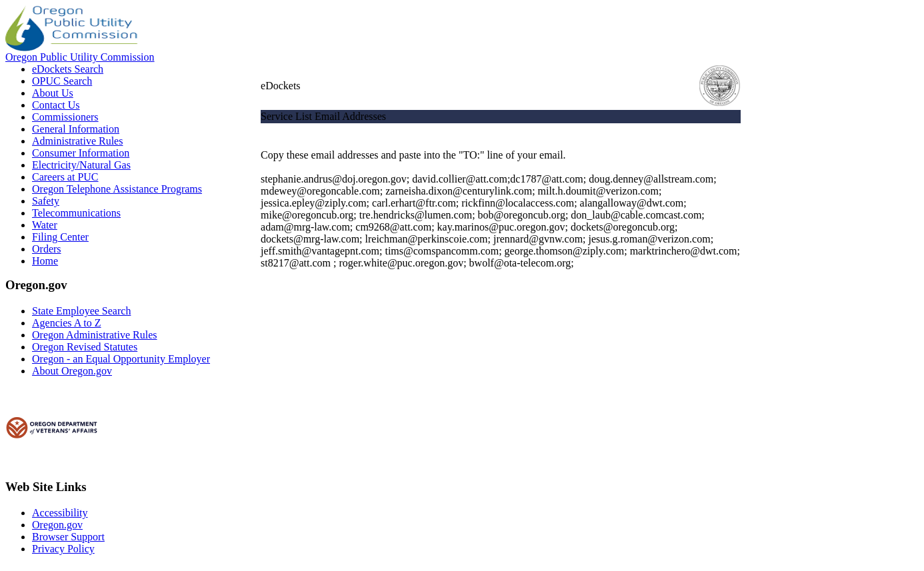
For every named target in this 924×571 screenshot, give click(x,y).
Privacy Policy (63, 549)
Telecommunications (76, 213)
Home (45, 261)
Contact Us (56, 105)
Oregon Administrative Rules (95, 335)
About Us (53, 93)
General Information (76, 129)
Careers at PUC (65, 177)
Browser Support (68, 537)
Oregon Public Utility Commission (80, 57)
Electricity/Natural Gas (81, 165)
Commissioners (65, 117)
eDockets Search (68, 69)
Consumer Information (81, 153)
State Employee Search (81, 311)
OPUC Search (62, 81)
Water (45, 225)
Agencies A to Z (67, 323)
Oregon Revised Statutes (85, 347)
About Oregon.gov (72, 371)
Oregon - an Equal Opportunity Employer (121, 359)
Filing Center (60, 237)
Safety (46, 201)
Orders (47, 249)
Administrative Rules (77, 141)
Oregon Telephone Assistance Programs (117, 189)
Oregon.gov (57, 525)
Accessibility (60, 513)
